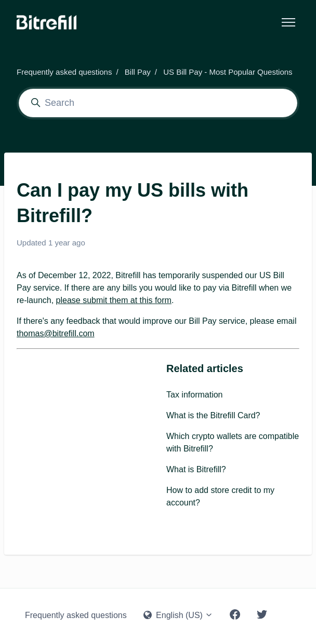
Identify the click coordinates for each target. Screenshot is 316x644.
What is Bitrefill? (196, 469)
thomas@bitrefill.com (56, 333)
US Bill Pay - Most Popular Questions (228, 72)
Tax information (195, 395)
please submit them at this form (114, 300)
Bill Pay (138, 72)
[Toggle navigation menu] (288, 22)
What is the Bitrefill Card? (213, 415)
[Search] (158, 103)
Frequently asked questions (64, 72)
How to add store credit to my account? (220, 496)
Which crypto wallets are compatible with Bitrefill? (233, 442)
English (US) (179, 615)
